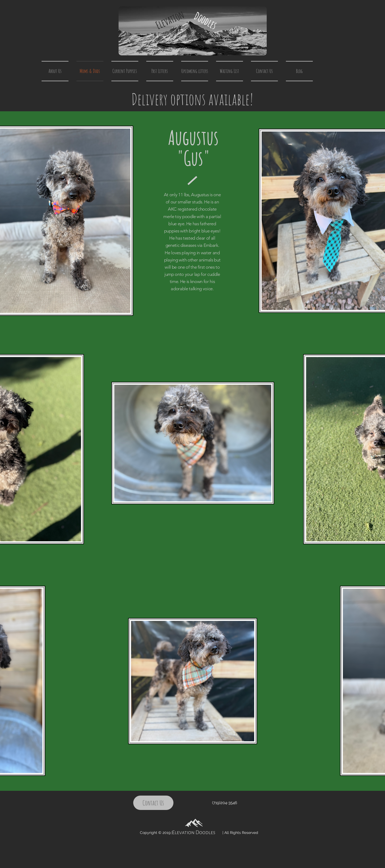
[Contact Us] (153, 803)
